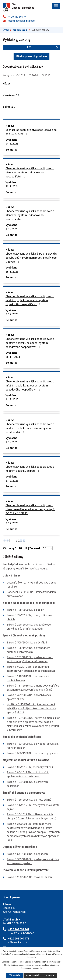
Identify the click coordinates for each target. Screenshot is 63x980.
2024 (35, 75)
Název (8, 83)
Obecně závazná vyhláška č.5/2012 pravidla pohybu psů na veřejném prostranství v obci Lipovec (31, 258)
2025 (47, 75)
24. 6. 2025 (12, 144)
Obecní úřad (20, 30)
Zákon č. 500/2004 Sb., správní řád (27, 642)
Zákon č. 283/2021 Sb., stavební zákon (29, 877)
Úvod (6, 30)
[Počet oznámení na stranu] (47, 548)
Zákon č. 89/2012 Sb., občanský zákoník (30, 767)
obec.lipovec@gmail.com (22, 21)
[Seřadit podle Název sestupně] (14, 84)
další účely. (31, 957)
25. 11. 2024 (13, 357)
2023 (22, 75)
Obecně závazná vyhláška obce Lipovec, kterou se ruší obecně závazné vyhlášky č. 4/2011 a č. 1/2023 (30, 509)
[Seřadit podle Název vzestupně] (14, 83)
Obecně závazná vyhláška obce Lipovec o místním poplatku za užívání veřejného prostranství (30, 428)
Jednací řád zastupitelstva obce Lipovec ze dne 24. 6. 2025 (31, 132)
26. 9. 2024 (12, 186)
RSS (43, 47)
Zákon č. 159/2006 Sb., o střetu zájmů (29, 800)
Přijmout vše (15, 975)
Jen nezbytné (33, 975)
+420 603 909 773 (19, 939)
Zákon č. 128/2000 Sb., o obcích (25, 610)
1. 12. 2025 (12, 229)
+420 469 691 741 (18, 17)
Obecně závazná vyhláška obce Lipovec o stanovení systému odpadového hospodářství (30, 172)
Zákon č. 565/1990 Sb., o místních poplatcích (33, 753)
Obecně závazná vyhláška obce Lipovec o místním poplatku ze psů (30, 469)
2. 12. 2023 (12, 314)
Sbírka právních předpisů (31, 56)
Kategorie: (9, 75)
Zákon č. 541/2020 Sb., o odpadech (27, 854)
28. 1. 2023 (12, 272)
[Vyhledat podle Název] (31, 89)
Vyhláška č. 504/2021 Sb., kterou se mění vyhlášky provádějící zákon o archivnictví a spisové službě (31, 708)
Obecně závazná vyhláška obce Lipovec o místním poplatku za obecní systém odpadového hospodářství (30, 300)
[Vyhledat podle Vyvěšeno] (31, 101)
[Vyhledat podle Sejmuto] (31, 112)
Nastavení (50, 975)
